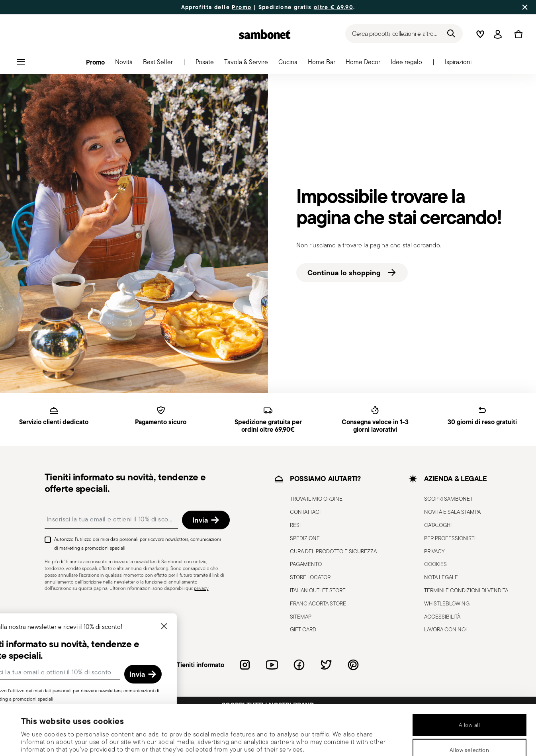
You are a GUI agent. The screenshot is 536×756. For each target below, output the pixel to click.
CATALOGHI (438, 525)
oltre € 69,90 (334, 7)
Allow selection (469, 703)
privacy (201, 588)
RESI (295, 525)
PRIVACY (434, 551)
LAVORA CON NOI (445, 629)
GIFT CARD (303, 629)
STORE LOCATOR (310, 577)
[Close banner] (525, 7)
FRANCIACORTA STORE (318, 603)
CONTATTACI (305, 512)
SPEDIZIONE (305, 538)
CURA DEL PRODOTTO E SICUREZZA (333, 551)
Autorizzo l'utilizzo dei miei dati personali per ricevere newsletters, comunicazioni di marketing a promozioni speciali (138, 543)
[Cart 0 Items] (517, 34)
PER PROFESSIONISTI (450, 538)
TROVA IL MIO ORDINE (316, 499)
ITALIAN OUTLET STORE (318, 590)
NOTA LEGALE (441, 577)
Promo (242, 7)
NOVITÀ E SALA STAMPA (452, 512)
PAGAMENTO (306, 564)
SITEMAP (301, 617)
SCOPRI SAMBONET (448, 499)
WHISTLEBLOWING (447, 603)
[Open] (498, 34)
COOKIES (435, 564)
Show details (334, 740)
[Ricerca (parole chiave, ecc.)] (404, 34)
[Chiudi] (192, 627)
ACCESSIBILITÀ (442, 617)
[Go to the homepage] (265, 34)
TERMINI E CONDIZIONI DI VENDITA (466, 590)
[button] (95, 64)
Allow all (469, 678)
